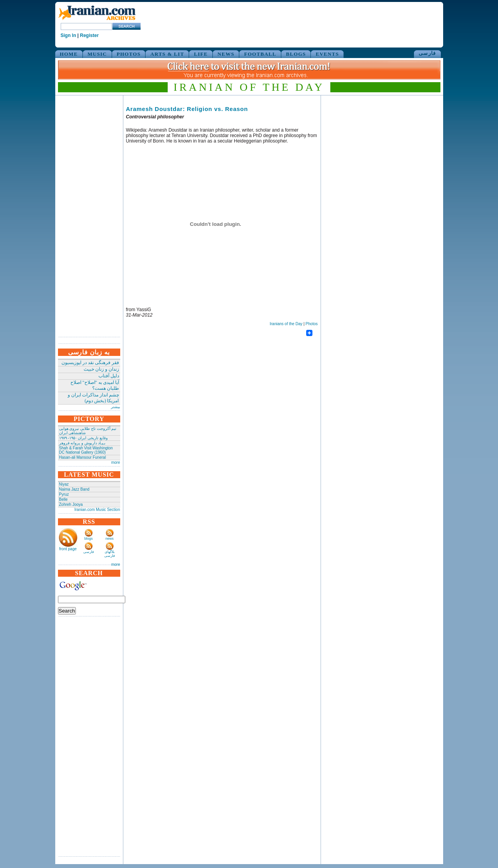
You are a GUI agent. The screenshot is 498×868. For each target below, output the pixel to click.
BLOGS (296, 54)
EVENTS (327, 54)
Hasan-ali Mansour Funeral (83, 457)
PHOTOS (129, 54)
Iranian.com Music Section (97, 510)
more (116, 462)
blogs (89, 539)
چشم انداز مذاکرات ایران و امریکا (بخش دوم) (93, 398)
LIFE (201, 54)
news (110, 539)
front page (68, 549)
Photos (311, 324)
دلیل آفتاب (109, 376)
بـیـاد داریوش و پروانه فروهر (82, 443)
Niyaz (64, 484)
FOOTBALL (260, 54)
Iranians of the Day (286, 324)
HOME (69, 54)
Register (89, 35)
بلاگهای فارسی (110, 554)
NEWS (226, 54)
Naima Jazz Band (74, 489)
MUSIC (97, 54)
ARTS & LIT (167, 54)
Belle (63, 499)
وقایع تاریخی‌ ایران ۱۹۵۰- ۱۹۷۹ (83, 438)
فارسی (427, 53)
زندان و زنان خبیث (101, 369)
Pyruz (64, 494)
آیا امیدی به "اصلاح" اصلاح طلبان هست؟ (95, 385)
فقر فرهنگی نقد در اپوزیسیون (90, 363)
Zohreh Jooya (71, 504)
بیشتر (116, 407)
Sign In (68, 35)
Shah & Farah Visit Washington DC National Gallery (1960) (86, 450)
